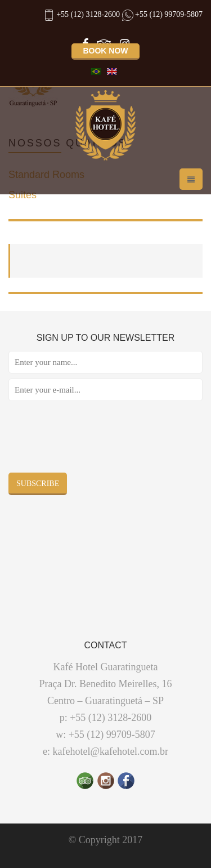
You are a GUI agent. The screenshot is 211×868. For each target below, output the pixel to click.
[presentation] (94, 439)
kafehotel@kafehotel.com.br (111, 751)
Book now (105, 51)
